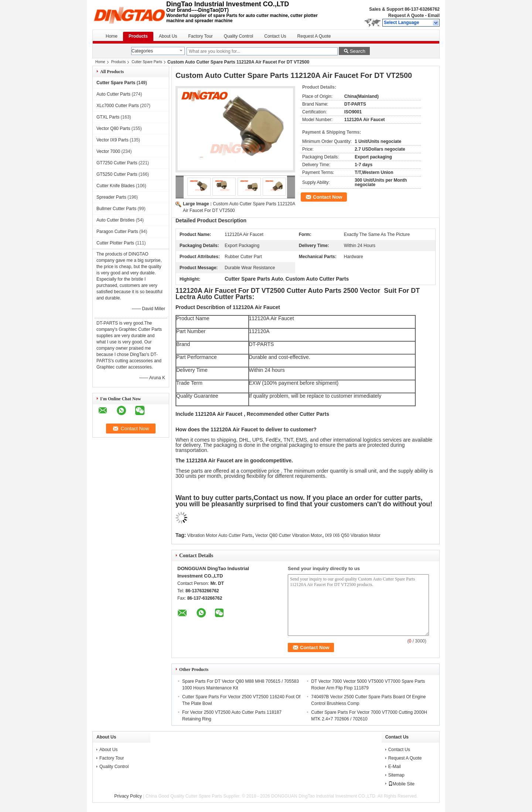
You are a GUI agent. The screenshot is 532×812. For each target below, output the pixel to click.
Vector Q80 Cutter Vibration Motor (289, 535)
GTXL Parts (108, 117)
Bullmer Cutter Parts (116, 209)
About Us (168, 36)
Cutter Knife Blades (115, 186)
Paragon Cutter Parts (117, 232)
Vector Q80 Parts (113, 129)
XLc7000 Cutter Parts (118, 106)
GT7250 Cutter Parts (117, 163)
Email (434, 16)
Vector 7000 (108, 151)
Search (358, 51)
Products (138, 36)
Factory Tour (200, 36)
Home (112, 36)
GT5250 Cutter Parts (117, 174)
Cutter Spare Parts (147, 62)
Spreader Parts (111, 197)
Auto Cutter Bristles (115, 220)
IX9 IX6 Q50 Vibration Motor (353, 535)
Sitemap (396, 775)
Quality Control (238, 36)
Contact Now (328, 197)
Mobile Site (401, 784)
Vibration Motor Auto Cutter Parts (220, 535)
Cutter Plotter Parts (115, 243)
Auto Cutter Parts (113, 94)
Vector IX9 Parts (112, 140)
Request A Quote (406, 16)
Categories (142, 51)
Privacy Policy (128, 796)
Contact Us (275, 36)
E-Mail (395, 767)
